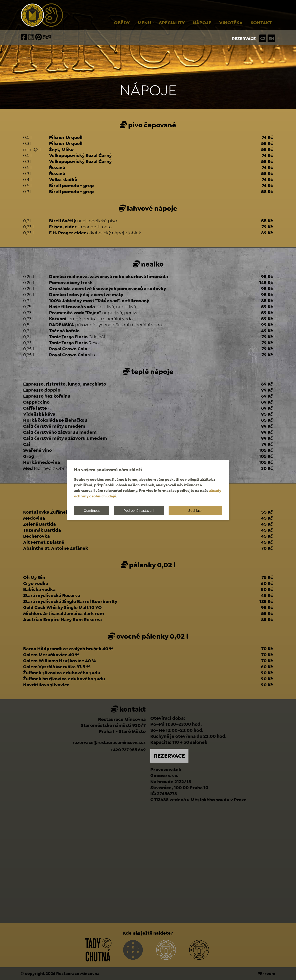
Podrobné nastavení (140, 510)
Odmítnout (92, 510)
